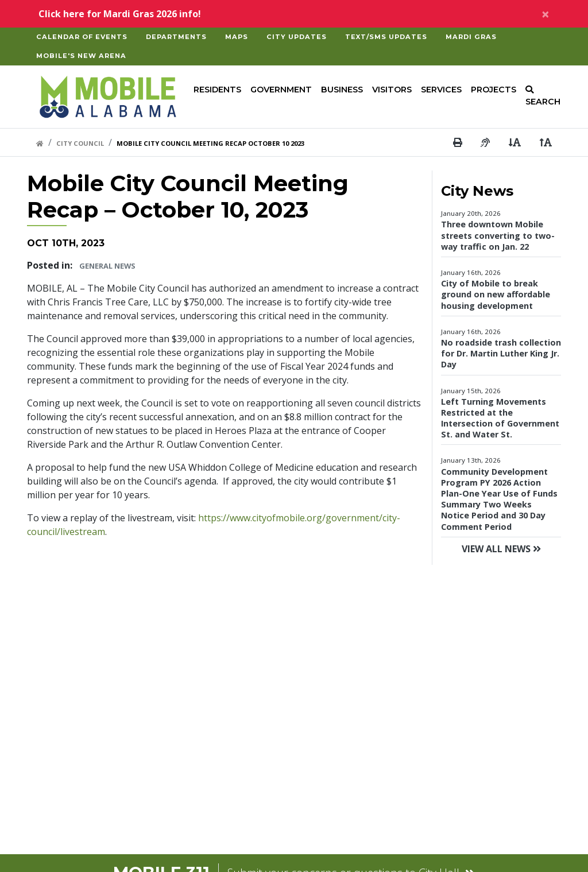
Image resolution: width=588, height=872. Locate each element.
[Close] (546, 14)
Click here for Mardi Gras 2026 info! (120, 14)
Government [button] (281, 90)
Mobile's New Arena (81, 56)
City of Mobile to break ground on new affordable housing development (496, 294)
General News (107, 266)
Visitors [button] (392, 90)
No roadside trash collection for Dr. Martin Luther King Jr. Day (501, 353)
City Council (80, 143)
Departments (176, 37)
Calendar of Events (82, 37)
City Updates (297, 37)
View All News (501, 549)
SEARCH (543, 96)
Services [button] (441, 90)
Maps (237, 37)
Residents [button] (217, 90)
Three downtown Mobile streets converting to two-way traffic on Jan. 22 (498, 235)
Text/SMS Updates (386, 37)
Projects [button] (494, 90)
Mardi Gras (471, 37)
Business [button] (342, 90)
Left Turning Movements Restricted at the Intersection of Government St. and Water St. (500, 418)
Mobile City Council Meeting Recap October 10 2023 (210, 143)
